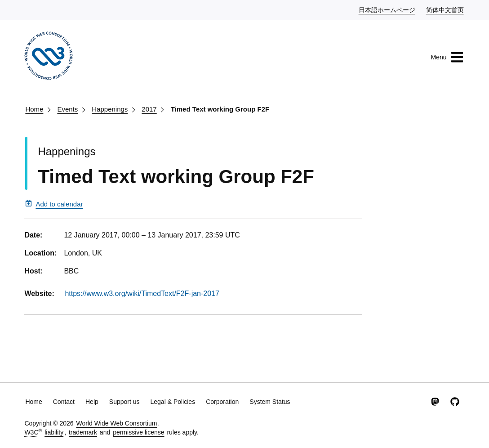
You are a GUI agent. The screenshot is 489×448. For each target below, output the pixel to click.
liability (54, 432)
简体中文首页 (445, 9)
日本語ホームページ (387, 9)
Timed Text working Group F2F (220, 109)
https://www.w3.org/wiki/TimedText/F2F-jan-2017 (142, 293)
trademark (83, 432)
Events (67, 109)
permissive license (138, 432)
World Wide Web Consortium (116, 423)
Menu (447, 57)
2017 (149, 109)
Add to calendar (54, 204)
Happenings (110, 109)
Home (34, 109)
